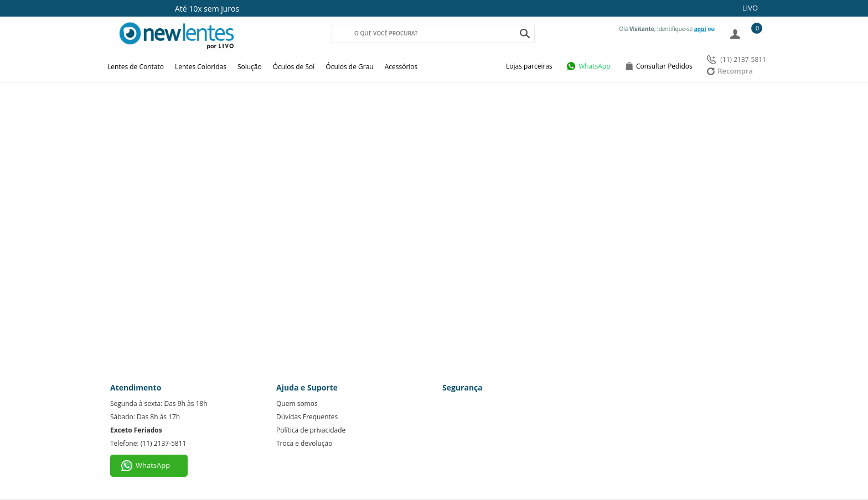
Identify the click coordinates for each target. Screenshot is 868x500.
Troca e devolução (304, 443)
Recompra (730, 71)
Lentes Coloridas (201, 67)
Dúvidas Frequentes (307, 417)
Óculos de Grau (349, 67)
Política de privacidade (311, 430)
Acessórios (401, 67)
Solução (250, 67)
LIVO (750, 8)
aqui (700, 29)
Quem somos (297, 403)
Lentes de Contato (136, 67)
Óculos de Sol (294, 67)
